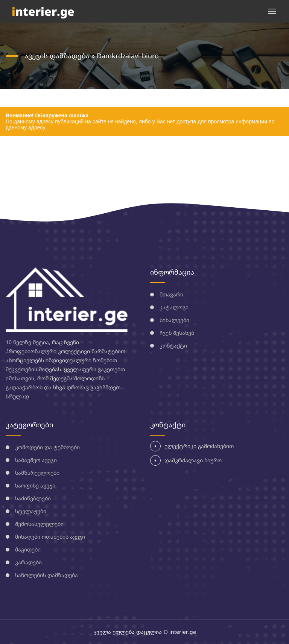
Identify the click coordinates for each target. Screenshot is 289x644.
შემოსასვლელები (39, 524)
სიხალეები (174, 320)
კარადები (28, 562)
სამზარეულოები (37, 473)
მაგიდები (28, 549)
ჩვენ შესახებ (177, 333)
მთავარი (171, 294)
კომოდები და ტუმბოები (47, 447)
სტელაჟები (31, 511)
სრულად (17, 396)
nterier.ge (43, 11)
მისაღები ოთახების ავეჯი (50, 537)
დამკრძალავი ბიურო (186, 460)
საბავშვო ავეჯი (36, 460)
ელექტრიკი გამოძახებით (192, 446)
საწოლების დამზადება (46, 575)
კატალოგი (174, 307)
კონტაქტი (173, 346)
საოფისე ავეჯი (35, 485)
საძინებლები (33, 498)
